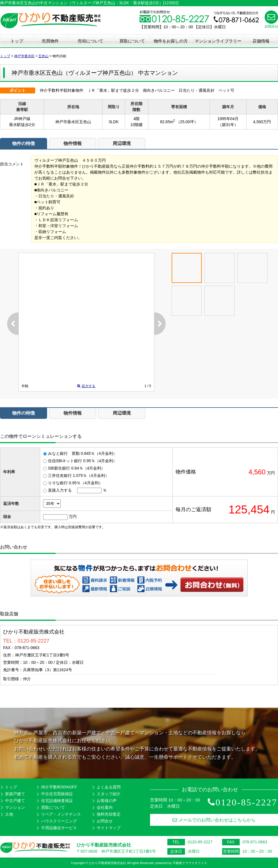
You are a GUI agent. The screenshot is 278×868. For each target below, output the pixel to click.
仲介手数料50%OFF (59, 787)
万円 (73, 517)
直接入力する (60, 490)
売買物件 (50, 41)
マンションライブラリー (218, 41)
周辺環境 (122, 143)
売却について (90, 41)
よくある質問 (109, 787)
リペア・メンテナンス (61, 814)
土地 (9, 814)
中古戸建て (15, 801)
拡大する (86, 386)
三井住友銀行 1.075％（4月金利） (78, 475)
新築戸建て (15, 794)
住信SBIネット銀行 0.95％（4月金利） (83, 461)
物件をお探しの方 (171, 41)
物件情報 (73, 143)
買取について (132, 41)
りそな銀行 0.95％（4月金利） (75, 483)
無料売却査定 (109, 814)
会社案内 (105, 807)
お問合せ (105, 821)
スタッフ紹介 (109, 794)
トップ (17, 41)
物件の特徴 (24, 143)
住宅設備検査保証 (57, 801)
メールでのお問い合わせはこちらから (214, 820)
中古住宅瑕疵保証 (57, 794)
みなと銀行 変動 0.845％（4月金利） (82, 453)
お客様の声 (107, 801)
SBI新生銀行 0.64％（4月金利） (77, 468)
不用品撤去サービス (59, 828)
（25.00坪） (187, 122)
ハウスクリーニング (59, 821)
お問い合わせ (212, 585)
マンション (15, 807)
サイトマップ (109, 828)
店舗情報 (261, 41)
